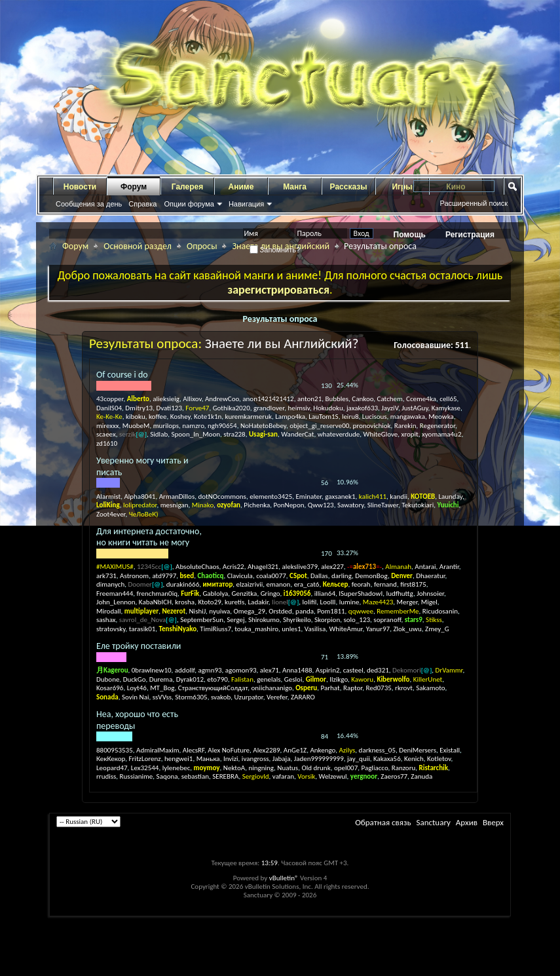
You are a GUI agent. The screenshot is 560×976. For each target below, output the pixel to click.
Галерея (187, 187)
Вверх (493, 822)
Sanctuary (433, 822)
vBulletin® (284, 878)
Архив (467, 822)
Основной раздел (138, 246)
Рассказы (349, 187)
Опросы (202, 246)
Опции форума (189, 204)
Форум (134, 187)
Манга (295, 187)
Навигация (246, 204)
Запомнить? (275, 250)
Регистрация (470, 235)
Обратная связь (383, 822)
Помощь (410, 235)
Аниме (241, 187)
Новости (80, 187)
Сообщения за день (89, 204)
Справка (142, 204)
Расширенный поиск (474, 203)
